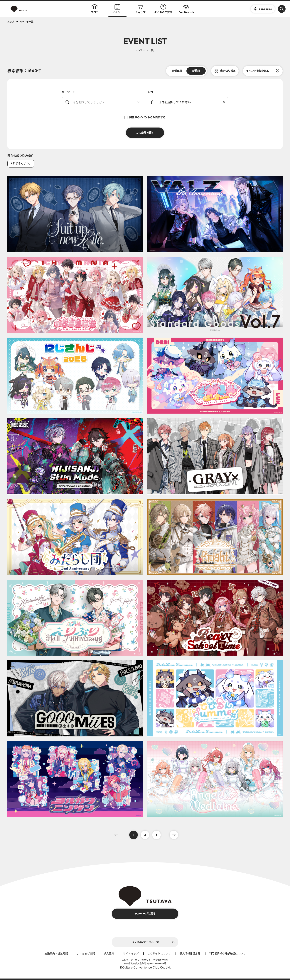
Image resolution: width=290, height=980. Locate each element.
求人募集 (109, 954)
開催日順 (177, 71)
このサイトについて (159, 954)
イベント (117, 9)
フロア (95, 9)
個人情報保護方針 (190, 954)
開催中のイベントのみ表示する (145, 117)
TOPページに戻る (145, 914)
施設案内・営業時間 (56, 954)
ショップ (140, 9)
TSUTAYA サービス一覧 (145, 942)
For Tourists (186, 9)
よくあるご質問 (163, 9)
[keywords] (104, 102)
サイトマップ (131, 954)
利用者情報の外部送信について (227, 954)
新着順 (196, 71)
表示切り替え (228, 71)
